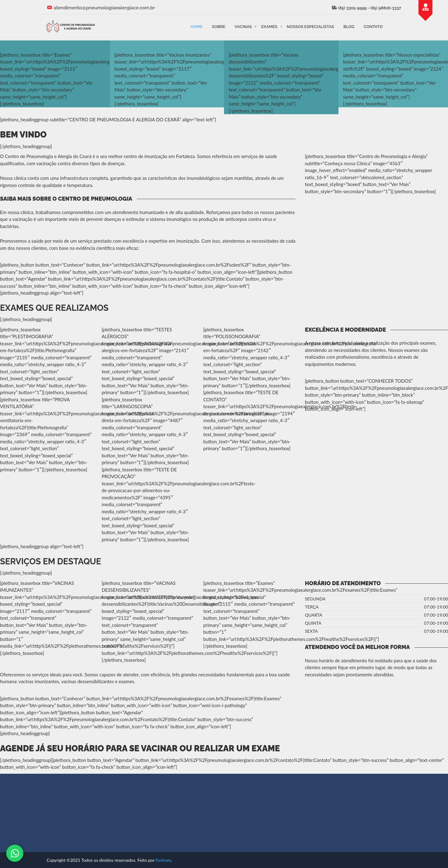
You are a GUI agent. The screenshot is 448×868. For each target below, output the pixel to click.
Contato (373, 26)
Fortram (163, 860)
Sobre (219, 26)
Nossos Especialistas (310, 26)
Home (196, 26)
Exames (269, 26)
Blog (349, 26)
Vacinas (243, 26)
